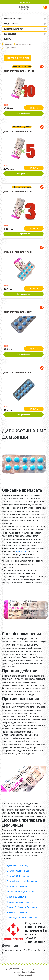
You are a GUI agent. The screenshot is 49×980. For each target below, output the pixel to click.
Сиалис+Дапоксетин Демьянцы (23, 918)
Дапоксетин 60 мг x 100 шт (19, 71)
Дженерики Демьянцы (18, 866)
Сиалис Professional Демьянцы (22, 907)
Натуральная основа (14, 29)
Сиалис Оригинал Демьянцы (21, 902)
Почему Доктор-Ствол (24, 44)
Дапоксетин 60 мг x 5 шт (18, 312)
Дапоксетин (22, 552)
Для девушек (10, 34)
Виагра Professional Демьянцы (22, 881)
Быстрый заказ (24, 113)
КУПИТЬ (34, 108)
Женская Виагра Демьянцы (21, 892)
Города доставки (10, 48)
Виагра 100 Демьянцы (18, 871)
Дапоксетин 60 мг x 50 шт (18, 132)
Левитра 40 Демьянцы (18, 912)
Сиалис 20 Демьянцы (18, 897)
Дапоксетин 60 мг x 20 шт (18, 252)
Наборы (8, 39)
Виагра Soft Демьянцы (18, 886)
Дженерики (8, 44)
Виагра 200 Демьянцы (18, 876)
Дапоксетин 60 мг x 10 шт (18, 373)
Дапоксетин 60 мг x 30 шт (18, 192)
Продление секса (12, 24)
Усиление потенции (13, 19)
